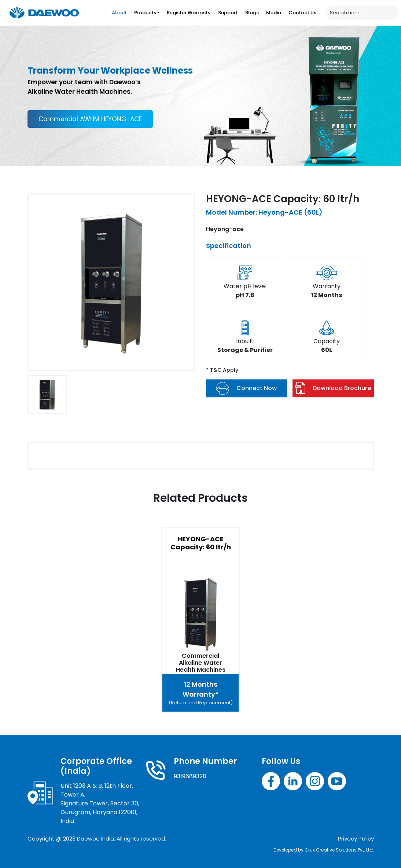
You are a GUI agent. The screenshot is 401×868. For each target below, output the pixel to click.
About (119, 13)
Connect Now (247, 388)
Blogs (252, 13)
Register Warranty (189, 13)
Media (274, 13)
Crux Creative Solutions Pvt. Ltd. (339, 850)
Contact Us (302, 13)
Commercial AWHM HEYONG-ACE (90, 119)
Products (145, 13)
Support (228, 13)
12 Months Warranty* (200, 693)
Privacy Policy (356, 839)
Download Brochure (333, 388)
